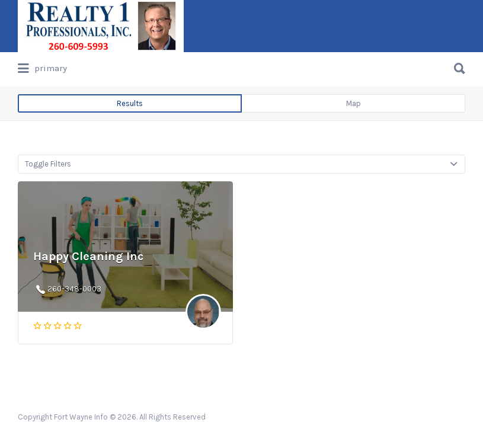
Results (130, 103)
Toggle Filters (48, 164)
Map (354, 103)
